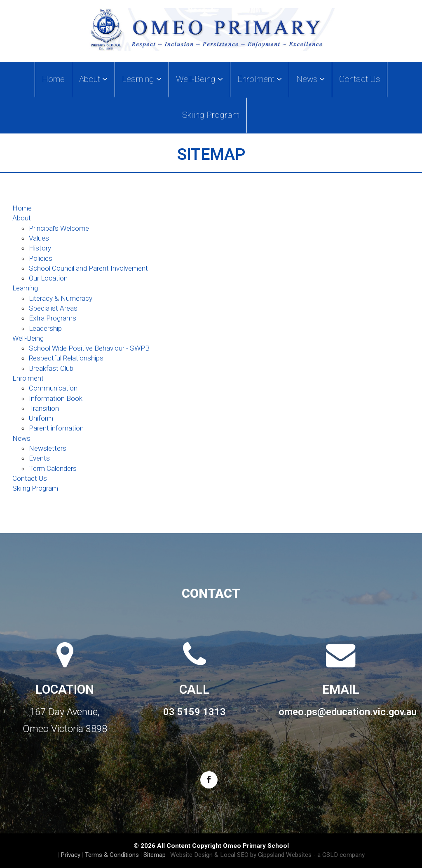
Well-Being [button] (199, 79)
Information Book (56, 398)
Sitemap (155, 855)
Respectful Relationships (66, 358)
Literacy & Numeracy (61, 298)
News (21, 438)
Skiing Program (211, 115)
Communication (53, 388)
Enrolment (28, 378)
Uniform (41, 418)
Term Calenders (53, 468)
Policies (41, 258)
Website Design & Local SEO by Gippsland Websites (241, 855)
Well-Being (28, 338)
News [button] (311, 79)
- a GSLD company (339, 855)
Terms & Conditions (112, 855)
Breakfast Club (51, 368)
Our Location (48, 278)
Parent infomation (56, 428)
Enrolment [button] (260, 79)
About (22, 218)
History (40, 248)
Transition (44, 408)
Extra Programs (53, 318)
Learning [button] (142, 79)
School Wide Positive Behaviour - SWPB (89, 348)
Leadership (45, 328)
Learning (25, 288)
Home (53, 79)
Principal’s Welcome (59, 228)
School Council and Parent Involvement (88, 268)
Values (39, 238)
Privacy (70, 855)
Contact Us (360, 79)
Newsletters (48, 448)
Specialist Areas (53, 308)
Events (39, 458)
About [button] (93, 79)
